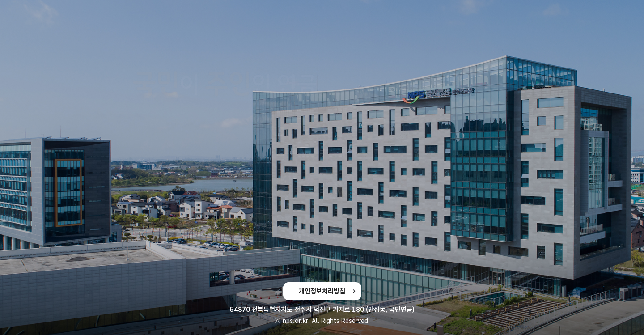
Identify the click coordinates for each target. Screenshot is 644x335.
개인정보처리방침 (322, 291)
